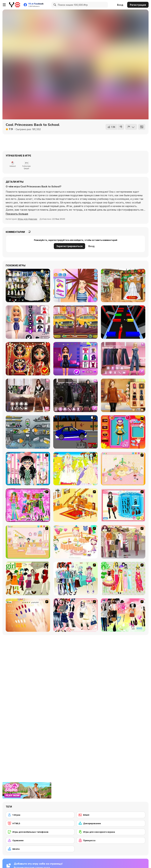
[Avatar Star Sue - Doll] (123, 432)
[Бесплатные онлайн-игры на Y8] (15, 5)
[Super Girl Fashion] (28, 578)
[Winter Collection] (75, 578)
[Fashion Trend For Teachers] (123, 542)
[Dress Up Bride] (75, 469)
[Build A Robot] (28, 432)
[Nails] (28, 615)
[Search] (54, 5)
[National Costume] (123, 578)
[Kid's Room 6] (28, 542)
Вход (120, 5)
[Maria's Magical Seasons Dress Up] (123, 359)
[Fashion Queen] (123, 505)
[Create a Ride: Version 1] (75, 432)
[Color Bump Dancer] (123, 322)
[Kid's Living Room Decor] (75, 505)
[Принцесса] (111, 840)
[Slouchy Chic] (123, 615)
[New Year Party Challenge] (123, 285)
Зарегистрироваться (69, 246)
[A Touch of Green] (28, 505)
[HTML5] (40, 823)
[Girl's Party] (75, 542)
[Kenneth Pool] (28, 285)
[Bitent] (111, 815)
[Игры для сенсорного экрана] (111, 832)
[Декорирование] (111, 823)
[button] (17, 214)
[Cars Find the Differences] (75, 322)
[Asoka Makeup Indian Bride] (28, 359)
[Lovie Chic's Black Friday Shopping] (28, 322)
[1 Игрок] (40, 815)
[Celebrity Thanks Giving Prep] (123, 395)
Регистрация (138, 5)
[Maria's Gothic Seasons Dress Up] (75, 395)
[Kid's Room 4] (123, 469)
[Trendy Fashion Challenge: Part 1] (28, 395)
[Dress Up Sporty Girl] (75, 615)
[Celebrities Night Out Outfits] (75, 359)
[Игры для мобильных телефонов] (40, 832)
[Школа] (40, 849)
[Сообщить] (131, 127)
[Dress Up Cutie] (28, 469)
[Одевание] (40, 840)
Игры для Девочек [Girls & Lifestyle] (27, 219)
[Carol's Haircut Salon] (75, 285)
